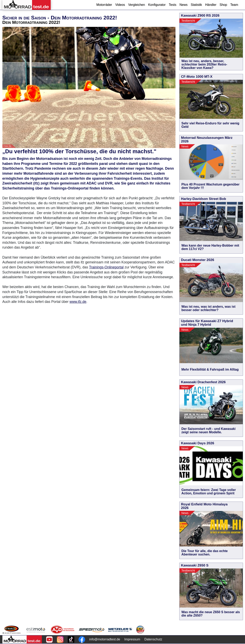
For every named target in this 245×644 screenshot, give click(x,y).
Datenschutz (153, 639)
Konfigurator (157, 5)
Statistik (196, 5)
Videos (120, 5)
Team (234, 5)
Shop (223, 5)
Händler (211, 5)
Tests (173, 5)
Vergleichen (137, 5)
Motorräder (104, 5)
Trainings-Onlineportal (106, 267)
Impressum (132, 639)
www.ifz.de (78, 302)
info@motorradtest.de (105, 639)
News (183, 5)
